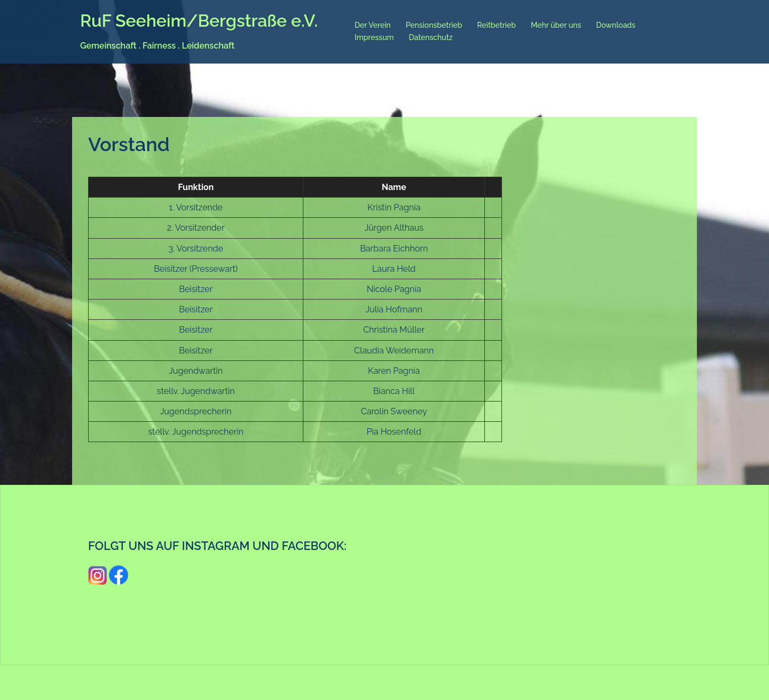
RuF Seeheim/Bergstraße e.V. (199, 21)
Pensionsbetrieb (434, 25)
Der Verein (373, 25)
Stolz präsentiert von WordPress (143, 683)
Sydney (258, 683)
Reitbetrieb (496, 25)
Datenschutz (431, 37)
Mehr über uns (556, 25)
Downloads (616, 25)
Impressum (374, 37)
